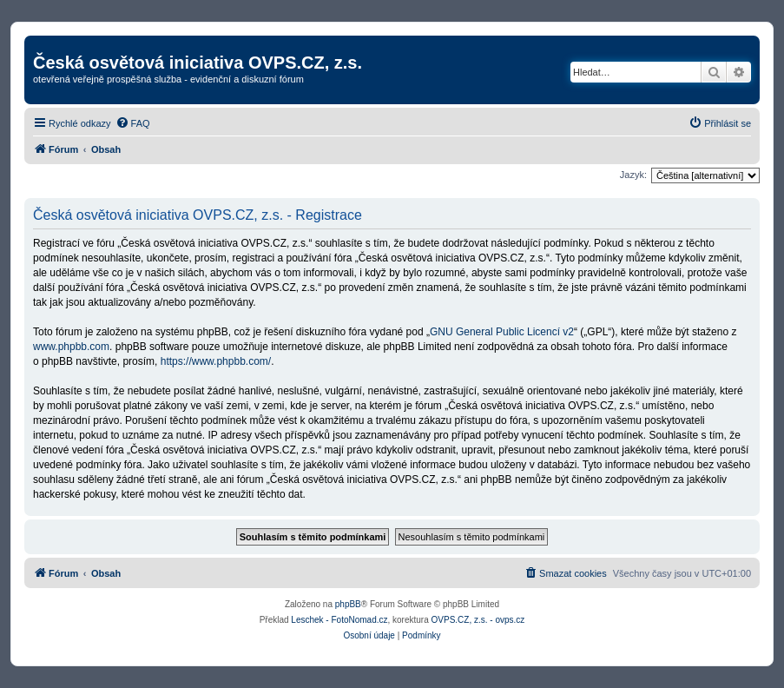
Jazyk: (633, 175)
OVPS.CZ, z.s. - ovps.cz (478, 620)
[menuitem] (133, 123)
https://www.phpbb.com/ (216, 361)
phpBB (348, 604)
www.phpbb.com (71, 347)
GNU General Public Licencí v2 (502, 332)
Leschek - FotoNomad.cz (339, 620)
